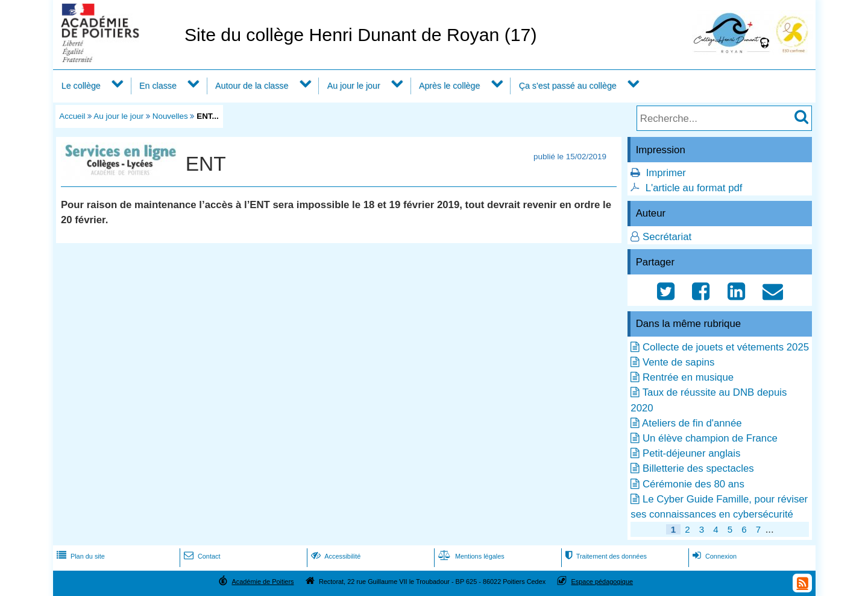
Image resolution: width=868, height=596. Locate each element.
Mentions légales (470, 556)
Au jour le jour (354, 86)
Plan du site (80, 556)
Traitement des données (605, 556)
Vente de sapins (678, 362)
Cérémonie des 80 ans (693, 484)
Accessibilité (335, 556)
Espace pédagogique (602, 582)
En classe (158, 86)
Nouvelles (170, 116)
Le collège (81, 86)
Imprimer (666, 173)
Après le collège (450, 86)
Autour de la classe (252, 86)
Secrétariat (667, 237)
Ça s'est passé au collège (568, 86)
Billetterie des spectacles (698, 468)
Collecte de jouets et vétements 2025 (726, 347)
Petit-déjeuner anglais (691, 453)
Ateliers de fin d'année (692, 423)
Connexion (713, 556)
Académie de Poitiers (263, 582)
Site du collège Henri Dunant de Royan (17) (361, 35)
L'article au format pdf (694, 188)
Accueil (72, 116)
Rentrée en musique (688, 377)
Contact (201, 556)
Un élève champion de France (710, 438)
